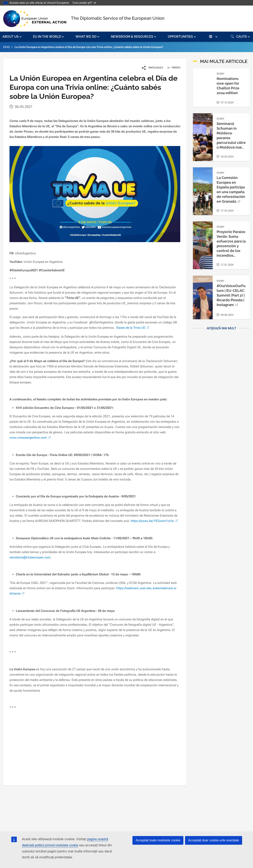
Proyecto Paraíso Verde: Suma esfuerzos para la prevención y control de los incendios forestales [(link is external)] (231, 246)
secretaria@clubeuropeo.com (30, 557)
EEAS (6, 47)
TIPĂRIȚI (172, 68)
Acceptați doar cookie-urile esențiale (214, 840)
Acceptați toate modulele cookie (158, 840)
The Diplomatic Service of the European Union (118, 18)
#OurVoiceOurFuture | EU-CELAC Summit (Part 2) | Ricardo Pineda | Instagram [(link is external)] (231, 295)
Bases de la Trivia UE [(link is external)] (133, 328)
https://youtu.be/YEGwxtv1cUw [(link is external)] (155, 521)
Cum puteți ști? (84, 3)
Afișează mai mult (221, 328)
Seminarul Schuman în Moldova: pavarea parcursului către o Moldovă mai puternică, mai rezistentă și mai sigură (231, 143)
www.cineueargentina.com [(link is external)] (31, 438)
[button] (12, 37)
